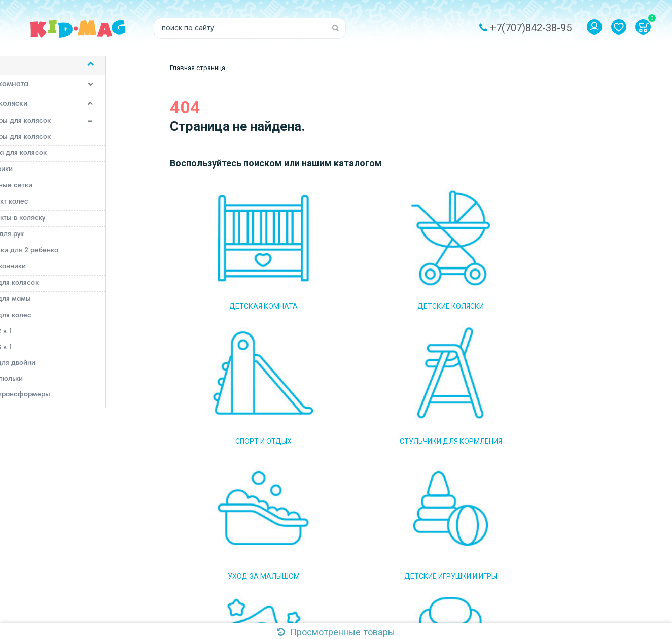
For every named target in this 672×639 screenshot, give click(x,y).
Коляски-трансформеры (65, 401)
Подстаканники (56, 273)
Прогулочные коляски (60, 448)
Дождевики (50, 176)
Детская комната (46, 91)
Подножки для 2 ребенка (73, 257)
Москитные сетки (60, 192)
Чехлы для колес (59, 322)
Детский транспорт (50, 598)
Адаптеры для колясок (69, 143)
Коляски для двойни (58, 369)
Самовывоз (321, 534)
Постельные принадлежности (68, 559)
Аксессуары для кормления (65, 617)
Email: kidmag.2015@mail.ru (215, 534)
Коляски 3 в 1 (46, 354)
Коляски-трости (50, 417)
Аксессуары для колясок (93, 128)
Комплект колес (58, 208)
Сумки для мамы (59, 306)
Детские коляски (46, 111)
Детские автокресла (52, 579)
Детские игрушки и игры (59, 540)
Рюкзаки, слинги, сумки (93, 465)
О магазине (321, 503)
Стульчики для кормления (62, 501)
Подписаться (466, 525)
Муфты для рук (55, 241)
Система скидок (328, 564)
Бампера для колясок (67, 159)
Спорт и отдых (41, 482)
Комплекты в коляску (66, 224)
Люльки (36, 432)
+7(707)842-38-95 (531, 28)
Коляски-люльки (51, 385)
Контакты (318, 580)
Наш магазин (324, 549)
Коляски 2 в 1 (46, 338)
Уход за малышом (47, 521)
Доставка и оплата (334, 519)
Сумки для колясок (63, 289)
